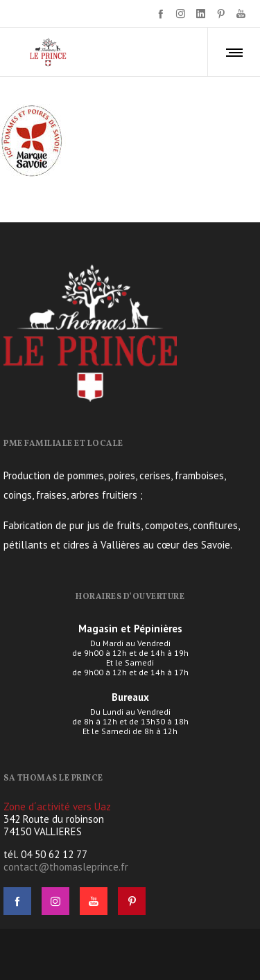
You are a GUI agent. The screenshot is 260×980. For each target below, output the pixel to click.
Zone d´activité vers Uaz (57, 807)
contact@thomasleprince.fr (66, 867)
